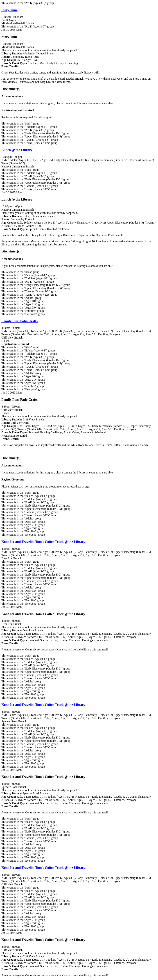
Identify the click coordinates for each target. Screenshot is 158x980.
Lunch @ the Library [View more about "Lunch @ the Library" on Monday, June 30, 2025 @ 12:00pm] (17, 150)
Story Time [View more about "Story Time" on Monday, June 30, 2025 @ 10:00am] (9, 10)
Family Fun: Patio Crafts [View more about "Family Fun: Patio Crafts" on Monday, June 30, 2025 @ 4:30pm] (20, 321)
